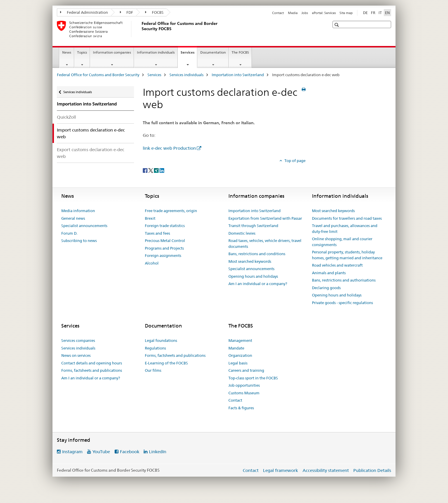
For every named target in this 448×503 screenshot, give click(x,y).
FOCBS (154, 12)
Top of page (295, 161)
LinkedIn (158, 452)
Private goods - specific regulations (342, 303)
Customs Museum (244, 393)
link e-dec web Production (169, 148)
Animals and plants (329, 273)
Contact (278, 13)
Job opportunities (244, 385)
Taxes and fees (157, 233)
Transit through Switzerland (253, 226)
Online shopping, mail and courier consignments (342, 242)
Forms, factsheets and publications (92, 370)
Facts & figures (241, 408)
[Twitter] (151, 170)
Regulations (155, 348)
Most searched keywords (250, 261)
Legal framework (280, 470)
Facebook (130, 452)
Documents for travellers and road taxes (347, 218)
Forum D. (69, 233)
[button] (337, 25)
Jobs (305, 13)
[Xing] (157, 170)
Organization (240, 355)
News (67, 52)
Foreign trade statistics (165, 226)
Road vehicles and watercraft (337, 265)
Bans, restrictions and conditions (257, 254)
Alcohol (152, 263)
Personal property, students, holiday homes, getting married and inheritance (347, 255)
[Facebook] (146, 170)
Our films (153, 370)
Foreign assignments (163, 255)
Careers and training (246, 370)
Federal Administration (84, 12)
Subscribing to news (79, 241)
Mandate (236, 348)
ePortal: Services (324, 13)
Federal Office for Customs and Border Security (98, 75)
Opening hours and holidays (253, 276)
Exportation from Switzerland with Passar (265, 218)
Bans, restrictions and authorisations (344, 280)
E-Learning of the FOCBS (166, 363)
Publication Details (372, 470)
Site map (346, 13)
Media (293, 13)
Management (240, 340)
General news (73, 218)
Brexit (150, 218)
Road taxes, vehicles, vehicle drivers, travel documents (265, 243)
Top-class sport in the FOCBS (253, 378)
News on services (76, 355)
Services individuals (186, 75)
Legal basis (238, 363)
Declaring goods (326, 288)
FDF (127, 12)
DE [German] (365, 13)
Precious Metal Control (165, 241)
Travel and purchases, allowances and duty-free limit (345, 229)
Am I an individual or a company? (258, 284)
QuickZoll (66, 117)
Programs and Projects (164, 248)
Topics (82, 52)
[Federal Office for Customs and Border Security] (140, 29)
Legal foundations (161, 340)
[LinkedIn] (162, 170)
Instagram (72, 452)
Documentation (213, 52)
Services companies (78, 340)
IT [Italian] (380, 13)
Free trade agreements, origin (171, 211)
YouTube (101, 452)
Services (189, 54)
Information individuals (156, 52)
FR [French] (373, 13)
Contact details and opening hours (92, 363)
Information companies (112, 52)
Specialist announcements (84, 226)
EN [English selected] (387, 13)
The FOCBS (240, 52)
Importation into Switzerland (238, 75)
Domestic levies (242, 233)
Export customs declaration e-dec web (91, 153)
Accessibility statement (326, 470)
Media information (78, 211)
